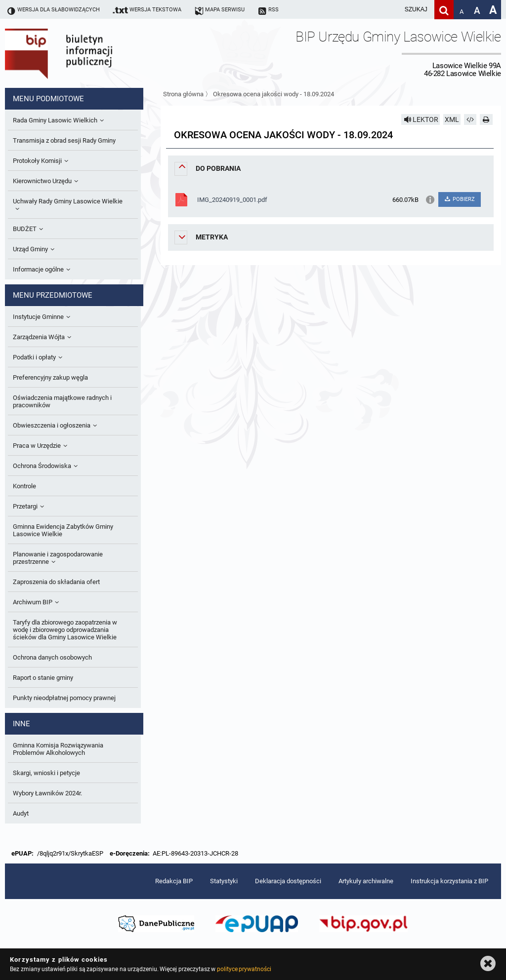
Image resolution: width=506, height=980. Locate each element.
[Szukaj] (444, 10)
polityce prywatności (244, 969)
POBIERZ (459, 199)
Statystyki (224, 881)
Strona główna (183, 94)
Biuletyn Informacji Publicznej (86, 53)
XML (452, 119)
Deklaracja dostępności (288, 881)
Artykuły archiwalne (366, 881)
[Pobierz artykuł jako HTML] (470, 119)
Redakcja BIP (174, 881)
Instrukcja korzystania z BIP (449, 881)
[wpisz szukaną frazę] (391, 10)
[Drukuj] (486, 119)
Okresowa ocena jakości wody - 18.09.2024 (274, 94)
